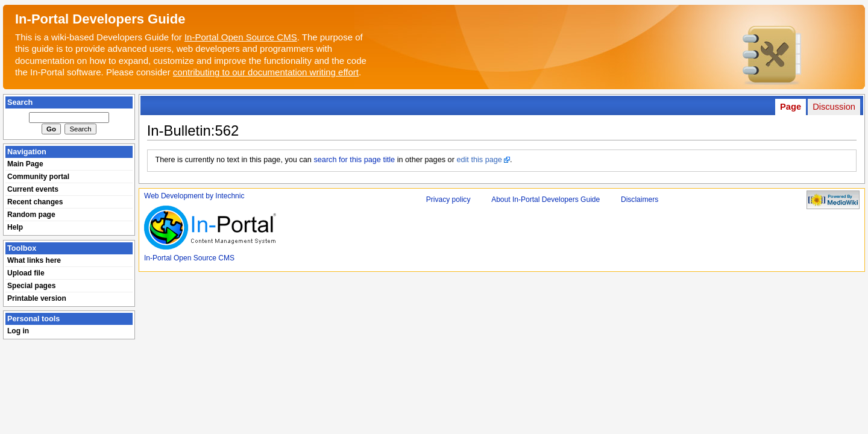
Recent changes (35, 202)
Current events (33, 189)
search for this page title (354, 160)
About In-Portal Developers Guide (546, 200)
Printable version (37, 298)
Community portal (38, 177)
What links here (34, 260)
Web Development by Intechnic (194, 196)
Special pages (31, 286)
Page (791, 107)
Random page (31, 215)
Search (20, 102)
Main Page (25, 164)
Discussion (834, 107)
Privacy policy (448, 200)
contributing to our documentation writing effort (266, 72)
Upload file (26, 273)
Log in (18, 331)
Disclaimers (640, 200)
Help (15, 227)
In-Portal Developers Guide (100, 19)
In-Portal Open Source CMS (241, 37)
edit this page (479, 160)
